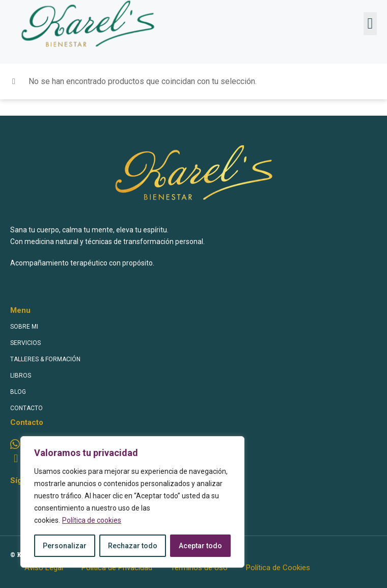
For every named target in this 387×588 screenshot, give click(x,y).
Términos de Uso (199, 568)
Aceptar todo (200, 546)
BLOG (18, 392)
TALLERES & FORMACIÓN (45, 359)
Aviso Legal (44, 568)
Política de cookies (92, 520)
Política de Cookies (278, 568)
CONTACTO (26, 408)
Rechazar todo (133, 546)
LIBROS (21, 376)
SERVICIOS (25, 343)
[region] (132, 502)
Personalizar (65, 546)
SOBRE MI (24, 327)
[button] (370, 24)
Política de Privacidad (117, 568)
